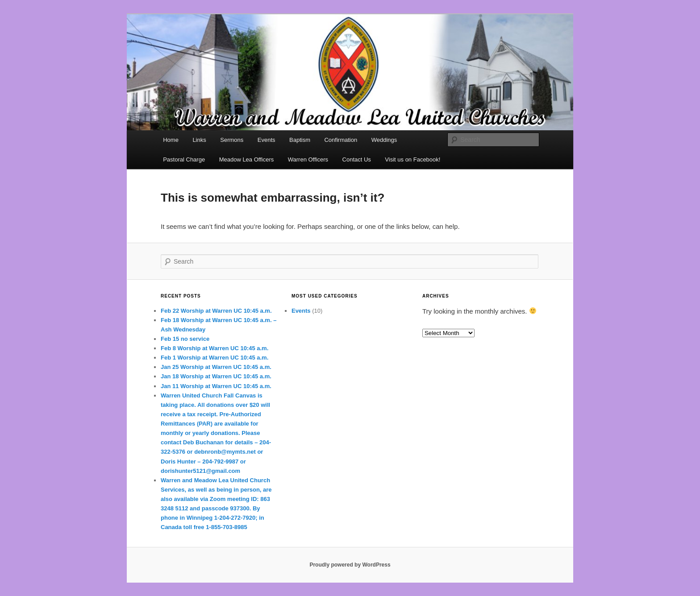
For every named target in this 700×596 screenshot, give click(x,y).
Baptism (300, 140)
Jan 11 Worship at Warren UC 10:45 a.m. (216, 386)
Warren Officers (308, 159)
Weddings (384, 140)
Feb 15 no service (185, 339)
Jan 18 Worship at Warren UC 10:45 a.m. (216, 376)
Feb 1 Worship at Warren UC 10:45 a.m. (215, 358)
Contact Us (357, 159)
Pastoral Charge (184, 159)
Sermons (232, 140)
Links (199, 140)
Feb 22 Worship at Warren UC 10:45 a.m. (216, 311)
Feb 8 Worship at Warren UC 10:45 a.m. (215, 348)
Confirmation (341, 140)
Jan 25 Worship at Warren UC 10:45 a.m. (216, 367)
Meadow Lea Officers (247, 159)
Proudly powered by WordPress (350, 565)
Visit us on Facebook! (412, 159)
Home (171, 140)
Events (267, 140)
